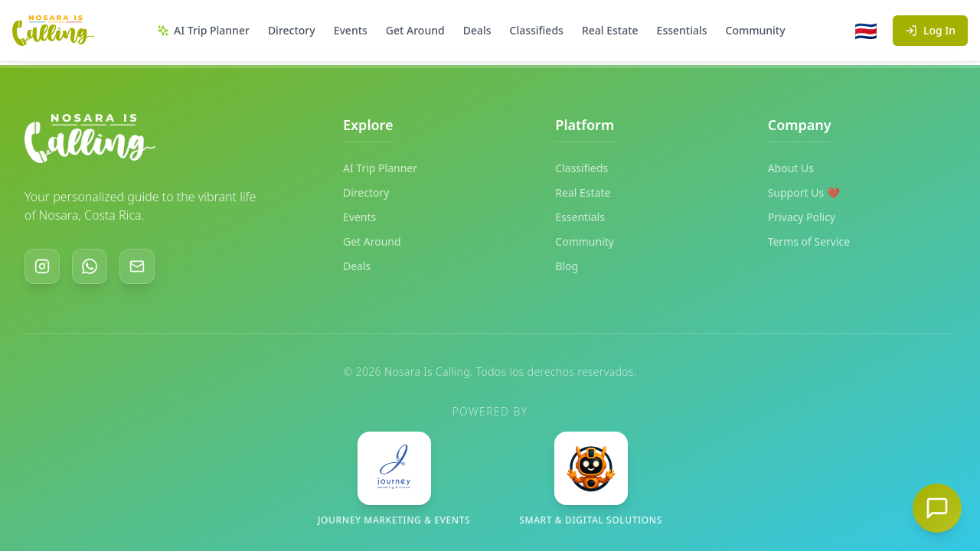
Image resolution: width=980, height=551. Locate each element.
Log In (930, 30)
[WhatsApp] (90, 266)
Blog (567, 266)
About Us (791, 168)
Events (351, 30)
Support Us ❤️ (804, 192)
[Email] (137, 266)
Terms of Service (809, 241)
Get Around (415, 30)
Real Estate (610, 30)
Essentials (682, 30)
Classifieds (537, 30)
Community (756, 30)
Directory (292, 30)
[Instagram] (42, 266)
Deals (477, 30)
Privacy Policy (802, 217)
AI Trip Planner (203, 30)
